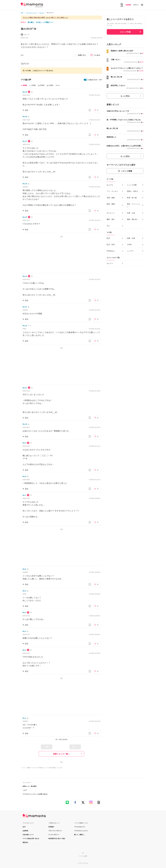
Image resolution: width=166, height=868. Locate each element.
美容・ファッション (133, 205)
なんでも (110, 185)
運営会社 (25, 842)
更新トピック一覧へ (61, 754)
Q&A (24, 827)
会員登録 (128, 5)
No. (25, 92)
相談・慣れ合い (133, 219)
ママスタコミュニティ (81, 831)
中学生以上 (111, 251)
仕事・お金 (131, 213)
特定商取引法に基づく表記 (57, 839)
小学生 (129, 244)
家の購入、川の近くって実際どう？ (41, 22)
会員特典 (25, 831)
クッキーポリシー (54, 835)
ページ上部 (83, 856)
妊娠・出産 (131, 238)
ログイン (136, 5)
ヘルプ (25, 790)
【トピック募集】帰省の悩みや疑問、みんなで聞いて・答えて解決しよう (45, 17)
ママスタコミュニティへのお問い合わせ (35, 794)
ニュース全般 (132, 185)
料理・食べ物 (132, 198)
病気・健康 (111, 204)
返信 (27, 110)
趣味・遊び (111, 219)
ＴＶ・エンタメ (112, 191)
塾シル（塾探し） (80, 835)
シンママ (130, 251)
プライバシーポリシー (55, 831)
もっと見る (125, 96)
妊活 (108, 238)
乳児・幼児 (111, 244)
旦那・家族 (111, 198)
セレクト (110, 263)
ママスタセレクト (80, 827)
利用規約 (51, 827)
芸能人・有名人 (133, 191)
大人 (108, 226)
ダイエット (111, 213)
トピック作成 (125, 32)
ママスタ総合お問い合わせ (31, 839)
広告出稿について (28, 835)
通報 (22, 55)
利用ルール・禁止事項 (30, 786)
